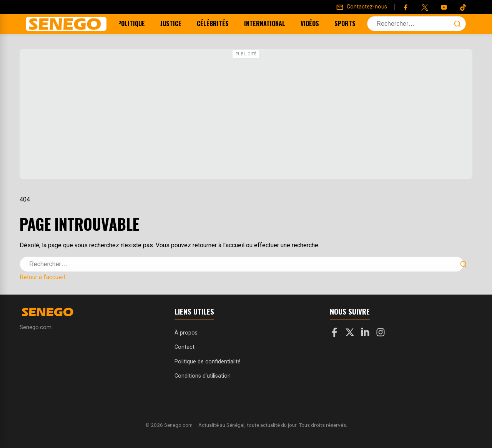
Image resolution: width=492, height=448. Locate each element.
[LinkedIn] (365, 334)
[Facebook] (406, 7)
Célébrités (217, 23)
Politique (135, 23)
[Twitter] (425, 7)
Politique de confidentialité (208, 362)
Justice (175, 23)
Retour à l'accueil (42, 277)
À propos (186, 333)
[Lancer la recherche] (457, 24)
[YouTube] (444, 7)
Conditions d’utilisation (203, 376)
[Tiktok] (463, 7)
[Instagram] (381, 334)
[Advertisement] (246, 115)
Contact (184, 347)
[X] (350, 334)
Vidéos (314, 23)
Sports (349, 23)
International (268, 23)
